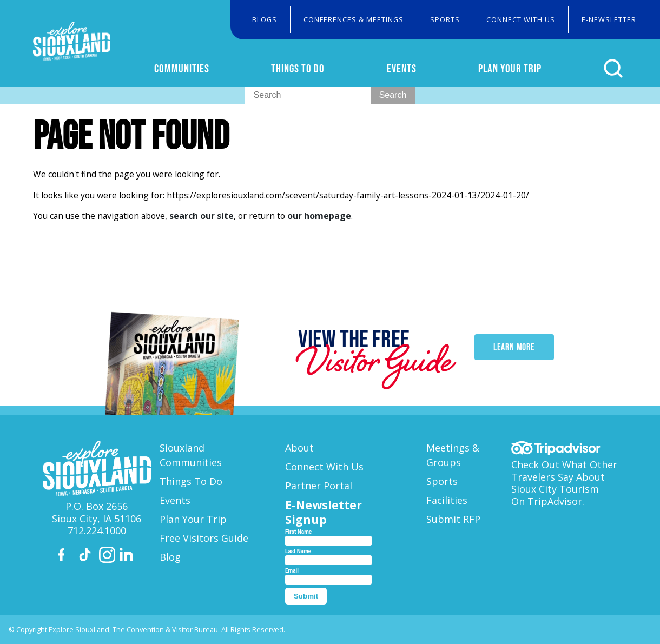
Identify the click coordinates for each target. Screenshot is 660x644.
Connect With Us (521, 19)
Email (292, 571)
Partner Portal (319, 486)
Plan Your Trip (518, 68)
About (299, 448)
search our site (202, 216)
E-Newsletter (609, 19)
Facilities (447, 500)
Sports (445, 19)
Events (413, 68)
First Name (298, 532)
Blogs (265, 19)
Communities (202, 68)
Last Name (298, 551)
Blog (170, 557)
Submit (306, 596)
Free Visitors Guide (204, 538)
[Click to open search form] (616, 68)
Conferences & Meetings (354, 19)
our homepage (319, 216)
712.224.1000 (97, 530)
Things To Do (314, 68)
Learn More (514, 354)
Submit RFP (453, 519)
